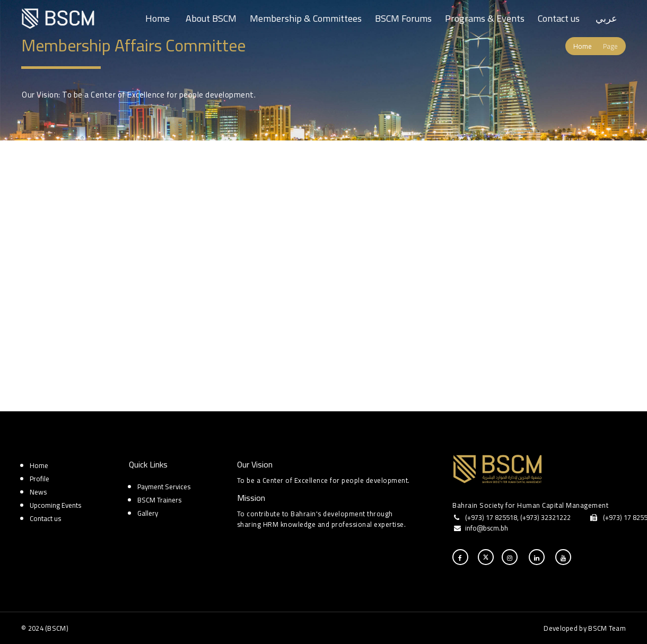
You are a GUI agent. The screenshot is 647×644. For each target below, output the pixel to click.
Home (158, 18)
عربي (606, 18)
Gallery (148, 513)
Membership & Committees (306, 18)
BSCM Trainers (159, 500)
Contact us (559, 18)
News (38, 492)
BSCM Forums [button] (403, 18)
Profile (40, 479)
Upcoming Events (55, 505)
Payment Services (164, 487)
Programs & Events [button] (485, 18)
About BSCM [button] (211, 18)
